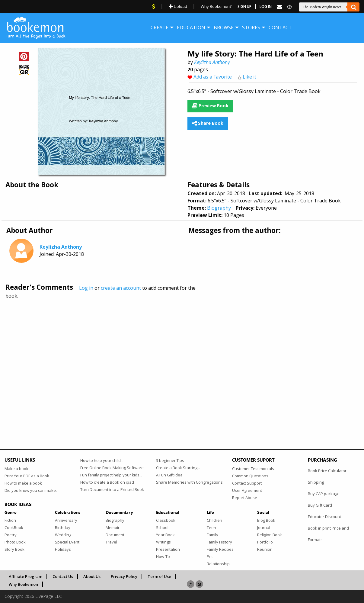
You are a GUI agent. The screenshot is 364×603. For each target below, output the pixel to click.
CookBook (14, 527)
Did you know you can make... (32, 490)
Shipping (316, 482)
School (162, 527)
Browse (224, 27)
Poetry (11, 535)
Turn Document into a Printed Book (112, 489)
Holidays (63, 549)
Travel (111, 542)
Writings (163, 542)
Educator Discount (324, 517)
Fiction (10, 520)
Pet (210, 556)
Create (160, 27)
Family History (219, 542)
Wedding (63, 535)
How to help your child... (102, 460)
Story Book (14, 549)
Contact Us (63, 576)
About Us (92, 576)
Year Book (165, 535)
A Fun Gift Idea (169, 475)
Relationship (218, 564)
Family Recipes (220, 549)
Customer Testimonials (253, 469)
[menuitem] (160, 27)
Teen (211, 527)
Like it (249, 77)
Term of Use (159, 576)
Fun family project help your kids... (111, 475)
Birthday (63, 527)
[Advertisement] (182, 361)
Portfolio (265, 542)
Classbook (166, 520)
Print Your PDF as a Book (27, 476)
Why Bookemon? (216, 6)
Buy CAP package (324, 494)
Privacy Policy (124, 576)
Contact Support (247, 483)
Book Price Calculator (327, 471)
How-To (163, 556)
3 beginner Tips (170, 460)
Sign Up (244, 6)
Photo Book (15, 542)
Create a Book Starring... (178, 468)
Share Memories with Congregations (189, 482)
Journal (264, 527)
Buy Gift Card (320, 505)
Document (115, 535)
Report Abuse (245, 498)
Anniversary (66, 520)
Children (214, 520)
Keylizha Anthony (212, 62)
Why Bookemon (23, 584)
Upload (178, 6)
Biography (219, 208)
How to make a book (23, 483)
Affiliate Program (26, 576)
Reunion (265, 549)
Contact (280, 27)
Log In (266, 6)
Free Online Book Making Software (112, 468)
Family (212, 535)
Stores (251, 27)
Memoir (113, 527)
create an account (121, 288)
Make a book (16, 469)
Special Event (67, 542)
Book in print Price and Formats (328, 534)
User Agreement (247, 490)
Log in (86, 288)
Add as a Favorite (213, 77)
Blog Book (266, 520)
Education (191, 27)
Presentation (168, 549)
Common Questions (250, 476)
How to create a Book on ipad (107, 482)
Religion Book (270, 535)
